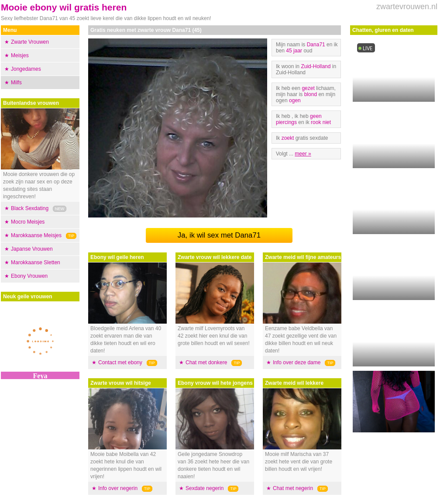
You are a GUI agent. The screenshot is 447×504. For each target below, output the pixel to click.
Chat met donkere (206, 362)
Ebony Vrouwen (29, 276)
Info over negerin (118, 488)
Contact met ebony (120, 362)
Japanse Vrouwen (32, 249)
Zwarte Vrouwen (30, 42)
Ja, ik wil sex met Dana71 (219, 235)
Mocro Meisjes (28, 222)
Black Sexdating (30, 208)
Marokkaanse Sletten (36, 262)
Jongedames (26, 69)
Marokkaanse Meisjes (36, 235)
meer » (303, 154)
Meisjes (20, 55)
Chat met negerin (293, 488)
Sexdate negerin (205, 488)
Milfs (16, 83)
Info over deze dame (297, 362)
